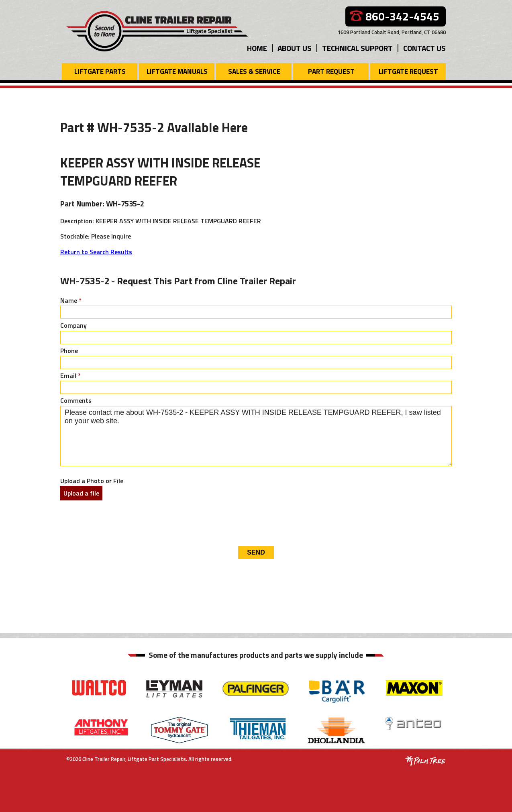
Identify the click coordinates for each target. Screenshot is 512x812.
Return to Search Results (96, 252)
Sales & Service (254, 71)
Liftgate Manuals (177, 71)
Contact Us (424, 48)
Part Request (331, 71)
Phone (69, 351)
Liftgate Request (408, 71)
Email (70, 375)
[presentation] (121, 522)
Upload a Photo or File (92, 481)
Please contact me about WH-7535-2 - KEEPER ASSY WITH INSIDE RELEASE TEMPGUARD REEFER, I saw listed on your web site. (256, 436)
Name (71, 300)
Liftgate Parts (100, 71)
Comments (76, 400)
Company (73, 325)
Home (257, 48)
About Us (295, 48)
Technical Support (357, 48)
